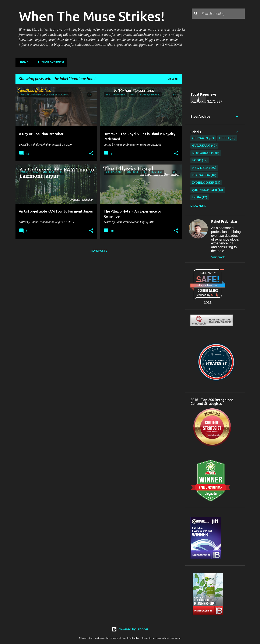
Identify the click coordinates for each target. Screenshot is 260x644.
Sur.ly (215, 295)
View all (173, 79)
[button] (91, 153)
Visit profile (218, 257)
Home (23, 62)
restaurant (202, 153)
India (197, 197)
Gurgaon (200, 138)
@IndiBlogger (205, 190)
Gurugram (201, 146)
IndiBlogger (203, 183)
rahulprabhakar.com (208, 285)
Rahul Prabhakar (224, 221)
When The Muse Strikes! (92, 16)
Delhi (224, 138)
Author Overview (49, 62)
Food (197, 160)
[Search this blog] (222, 14)
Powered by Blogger (130, 629)
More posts (99, 251)
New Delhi (201, 168)
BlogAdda (201, 175)
